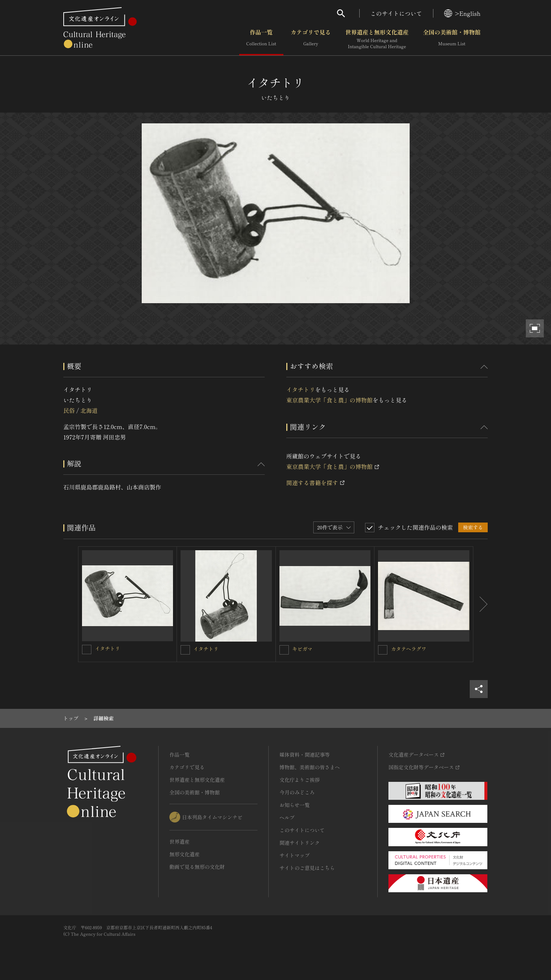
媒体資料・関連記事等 (305, 755)
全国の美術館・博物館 (452, 39)
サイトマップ (295, 855)
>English (462, 13)
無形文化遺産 (185, 854)
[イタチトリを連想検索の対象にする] (87, 649)
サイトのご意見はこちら (307, 868)
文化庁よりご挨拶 (300, 780)
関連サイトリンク (300, 843)
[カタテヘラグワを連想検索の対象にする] (383, 650)
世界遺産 (179, 842)
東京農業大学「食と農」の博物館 (329, 400)
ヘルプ (287, 817)
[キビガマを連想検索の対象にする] (284, 650)
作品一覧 (261, 39)
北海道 (89, 410)
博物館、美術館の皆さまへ (310, 767)
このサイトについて (396, 13)
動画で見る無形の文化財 (197, 867)
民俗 (69, 410)
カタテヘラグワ (409, 649)
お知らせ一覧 (295, 805)
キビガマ (302, 649)
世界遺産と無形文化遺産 (377, 39)
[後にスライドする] (481, 604)
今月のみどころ (297, 792)
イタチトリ (301, 389)
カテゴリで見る (311, 39)
